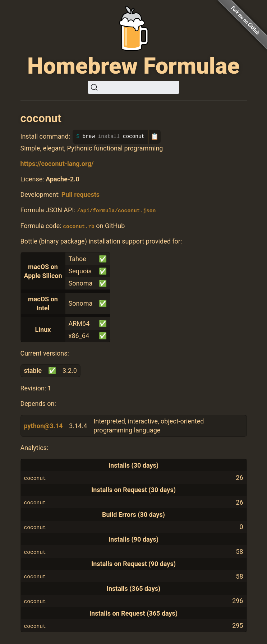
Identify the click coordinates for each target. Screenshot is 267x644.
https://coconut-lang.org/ (57, 164)
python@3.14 (43, 425)
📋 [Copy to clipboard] (155, 136)
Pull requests (80, 194)
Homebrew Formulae (133, 66)
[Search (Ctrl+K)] (133, 87)
